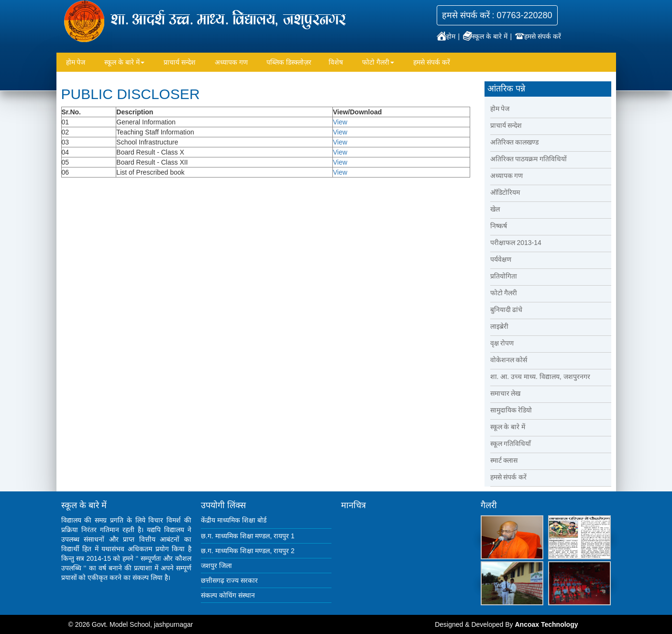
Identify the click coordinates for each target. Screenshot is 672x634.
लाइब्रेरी (499, 326)
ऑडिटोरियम (505, 192)
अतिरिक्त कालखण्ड (515, 142)
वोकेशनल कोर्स (509, 360)
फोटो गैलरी (378, 62)
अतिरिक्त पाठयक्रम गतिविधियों (529, 159)
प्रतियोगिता (504, 276)
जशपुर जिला (216, 566)
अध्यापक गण (231, 62)
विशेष (336, 62)
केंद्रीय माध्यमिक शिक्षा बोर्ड (234, 520)
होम (447, 36)
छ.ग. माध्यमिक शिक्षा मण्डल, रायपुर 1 (248, 536)
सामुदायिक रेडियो (511, 410)
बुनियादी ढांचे (507, 310)
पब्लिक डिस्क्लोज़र (289, 62)
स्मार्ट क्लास (504, 460)
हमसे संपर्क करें (538, 36)
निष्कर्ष (499, 226)
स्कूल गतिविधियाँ (511, 444)
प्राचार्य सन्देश (180, 62)
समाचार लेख (506, 393)
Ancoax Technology (546, 624)
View (340, 122)
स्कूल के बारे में (486, 36)
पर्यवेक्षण (501, 259)
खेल (495, 209)
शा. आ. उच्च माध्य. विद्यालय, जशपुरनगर (540, 377)
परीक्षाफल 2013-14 (516, 243)
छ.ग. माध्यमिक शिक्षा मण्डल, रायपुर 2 (248, 551)
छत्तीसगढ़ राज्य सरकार (229, 580)
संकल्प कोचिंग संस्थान (228, 595)
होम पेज (76, 62)
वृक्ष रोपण (502, 343)
